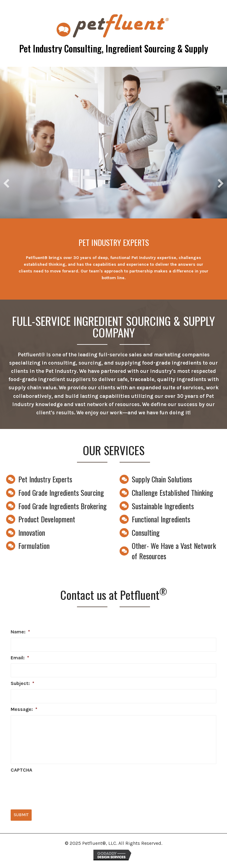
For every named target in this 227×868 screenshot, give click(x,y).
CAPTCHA (21, 770)
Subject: (23, 683)
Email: (20, 658)
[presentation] (57, 788)
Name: (20, 632)
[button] (6, 183)
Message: (24, 709)
